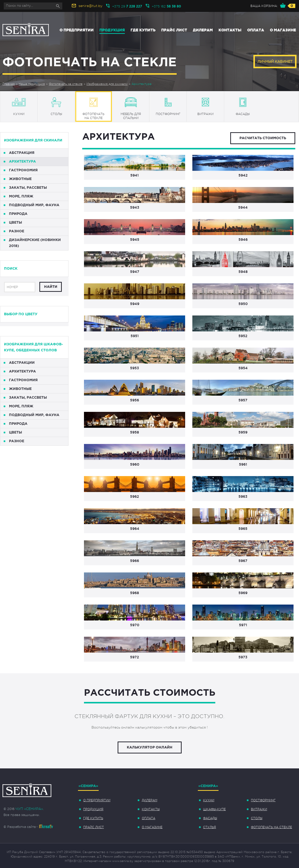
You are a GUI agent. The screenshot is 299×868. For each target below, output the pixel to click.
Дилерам (203, 30)
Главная (9, 84)
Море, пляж (21, 196)
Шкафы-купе (214, 809)
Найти (51, 287)
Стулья (210, 827)
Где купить (143, 30)
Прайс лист (174, 30)
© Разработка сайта (20, 827)
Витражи (259, 809)
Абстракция (22, 153)
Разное (17, 231)
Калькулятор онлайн (150, 747)
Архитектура (142, 84)
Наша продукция (32, 84)
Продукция (112, 30)
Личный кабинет (275, 62)
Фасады (210, 818)
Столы (257, 818)
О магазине (283, 30)
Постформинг (263, 800)
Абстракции (22, 363)
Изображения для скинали (107, 84)
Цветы (15, 223)
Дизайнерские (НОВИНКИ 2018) (35, 243)
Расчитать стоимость (263, 138)
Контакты (230, 30)
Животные (20, 179)
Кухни (209, 800)
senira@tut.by (90, 6)
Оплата (256, 30)
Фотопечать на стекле (66, 84)
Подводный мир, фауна (34, 205)
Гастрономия (23, 170)
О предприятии (77, 30)
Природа (18, 214)
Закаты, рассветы (28, 188)
